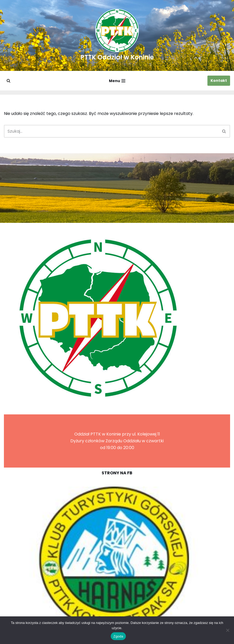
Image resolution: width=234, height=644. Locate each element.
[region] (117, 559)
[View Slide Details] (117, 559)
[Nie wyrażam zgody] (227, 630)
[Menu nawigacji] (117, 81)
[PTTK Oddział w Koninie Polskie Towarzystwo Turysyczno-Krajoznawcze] (117, 35)
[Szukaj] (8, 81)
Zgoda (118, 636)
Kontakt (219, 81)
